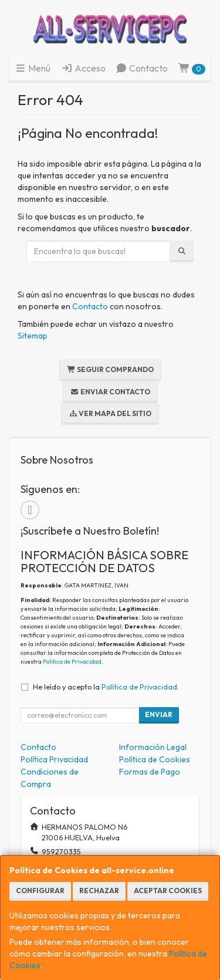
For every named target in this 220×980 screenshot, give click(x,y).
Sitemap (33, 336)
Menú (33, 68)
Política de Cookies (155, 759)
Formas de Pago (150, 772)
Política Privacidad (54, 759)
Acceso (83, 68)
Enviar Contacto (110, 392)
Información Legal (153, 747)
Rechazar (99, 891)
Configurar (40, 891)
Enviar (159, 714)
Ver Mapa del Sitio (110, 413)
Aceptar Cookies (168, 891)
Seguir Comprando (110, 369)
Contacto (142, 68)
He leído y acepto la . (106, 687)
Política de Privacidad (72, 662)
